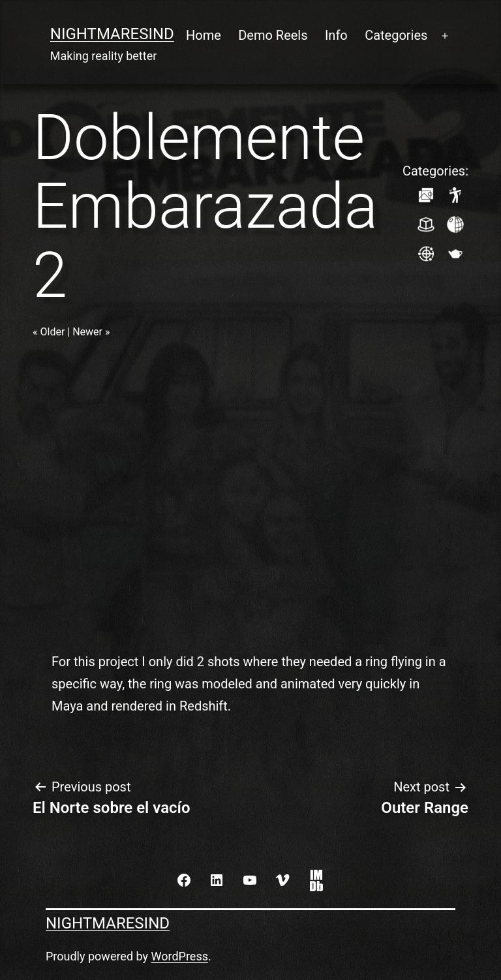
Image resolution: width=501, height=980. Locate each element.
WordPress (180, 956)
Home (204, 35)
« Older (49, 332)
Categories (396, 35)
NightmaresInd (112, 34)
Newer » (91, 332)
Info (336, 35)
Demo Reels (273, 35)
